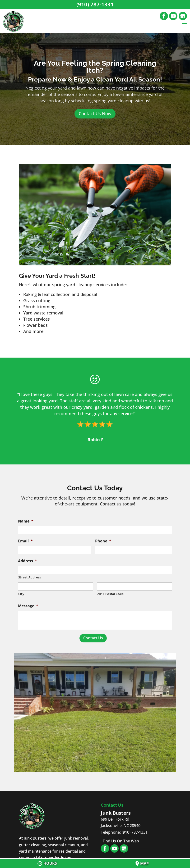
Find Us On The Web (121, 841)
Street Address (30, 577)
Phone (103, 541)
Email (25, 541)
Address (28, 561)
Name (26, 521)
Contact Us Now (95, 114)
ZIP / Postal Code (111, 594)
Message (28, 606)
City (21, 594)
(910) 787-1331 (95, 4)
